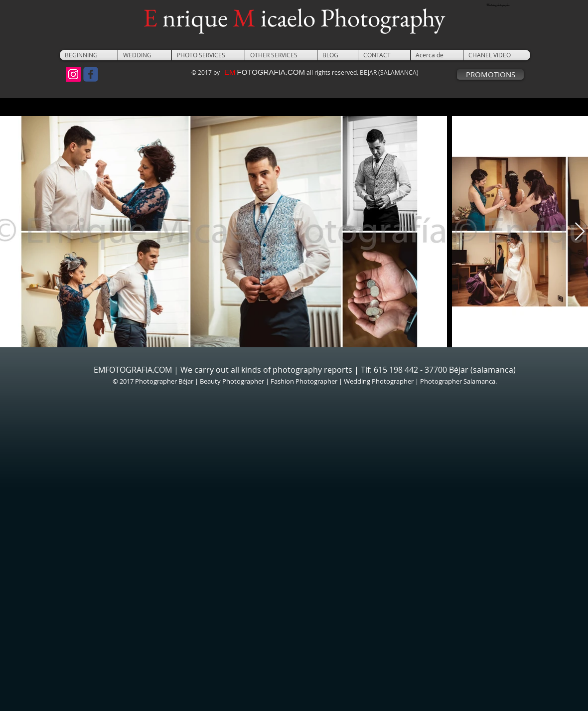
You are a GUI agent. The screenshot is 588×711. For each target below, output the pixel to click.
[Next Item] (580, 232)
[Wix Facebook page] (91, 74)
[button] (145, 55)
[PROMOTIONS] (490, 74)
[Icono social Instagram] (73, 74)
